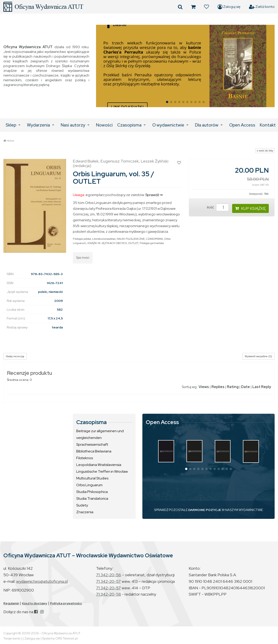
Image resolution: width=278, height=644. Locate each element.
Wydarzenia (38, 125)
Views (204, 387)
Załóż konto (262, 7)
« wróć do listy (265, 151)
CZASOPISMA (154, 239)
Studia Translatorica (92, 498)
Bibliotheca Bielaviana (94, 451)
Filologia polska (82, 239)
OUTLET (133, 243)
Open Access (242, 125)
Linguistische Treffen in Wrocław (102, 471)
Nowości (104, 125)
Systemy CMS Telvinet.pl (60, 638)
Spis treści (83, 258)
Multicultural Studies (92, 478)
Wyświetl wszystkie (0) (258, 356)
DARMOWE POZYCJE (205, 510)
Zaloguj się (229, 7)
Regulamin (11, 603)
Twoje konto (12, 638)
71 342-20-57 (108, 581)
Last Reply (262, 387)
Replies (218, 387)
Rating (233, 387)
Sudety (82, 505)
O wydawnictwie (168, 125)
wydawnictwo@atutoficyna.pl (42, 581)
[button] (101, 66)
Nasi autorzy (73, 125)
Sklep (11, 125)
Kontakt (268, 125)
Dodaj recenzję (15, 356)
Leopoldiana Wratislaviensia (99, 465)
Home (10, 141)
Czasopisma (129, 125)
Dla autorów (207, 125)
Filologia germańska (152, 243)
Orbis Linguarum (89, 485)
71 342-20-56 (109, 575)
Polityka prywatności (66, 603)
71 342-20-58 (109, 594)
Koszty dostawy (35, 603)
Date (245, 387)
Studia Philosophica (92, 492)
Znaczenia (85, 512)
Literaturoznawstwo (104, 239)
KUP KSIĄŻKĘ (250, 208)
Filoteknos (85, 458)
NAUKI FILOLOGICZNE (131, 239)
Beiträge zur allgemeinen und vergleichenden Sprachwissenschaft (100, 438)
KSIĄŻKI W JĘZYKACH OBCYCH (107, 243)
